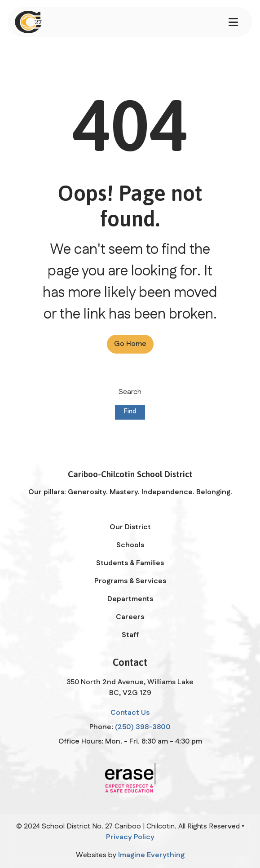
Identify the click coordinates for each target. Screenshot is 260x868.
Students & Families (130, 563)
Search (130, 392)
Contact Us (130, 713)
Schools (130, 545)
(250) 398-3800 (143, 727)
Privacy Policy (130, 837)
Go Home (130, 344)
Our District (130, 527)
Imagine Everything (151, 855)
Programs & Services (130, 581)
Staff (130, 635)
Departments (130, 599)
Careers (130, 617)
